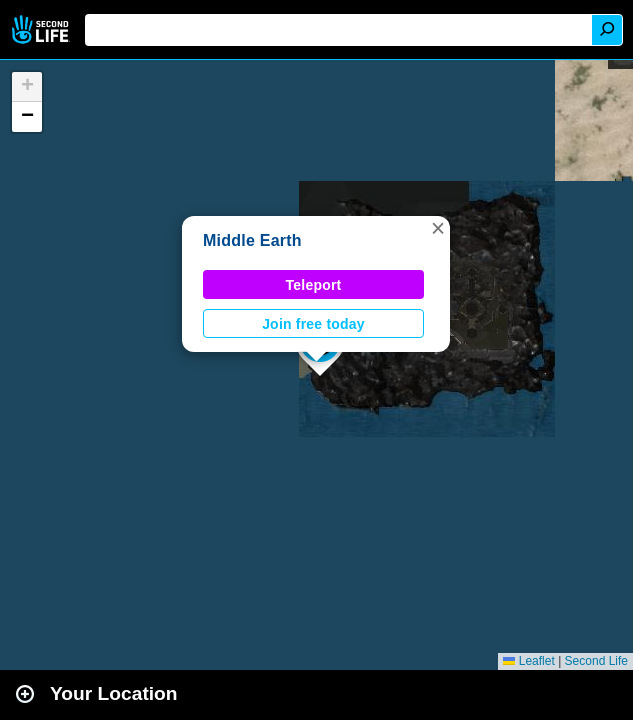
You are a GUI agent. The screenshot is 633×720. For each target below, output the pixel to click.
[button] (438, 228)
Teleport (314, 285)
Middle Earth (252, 240)
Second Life (42, 29)
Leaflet (528, 661)
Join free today (313, 324)
